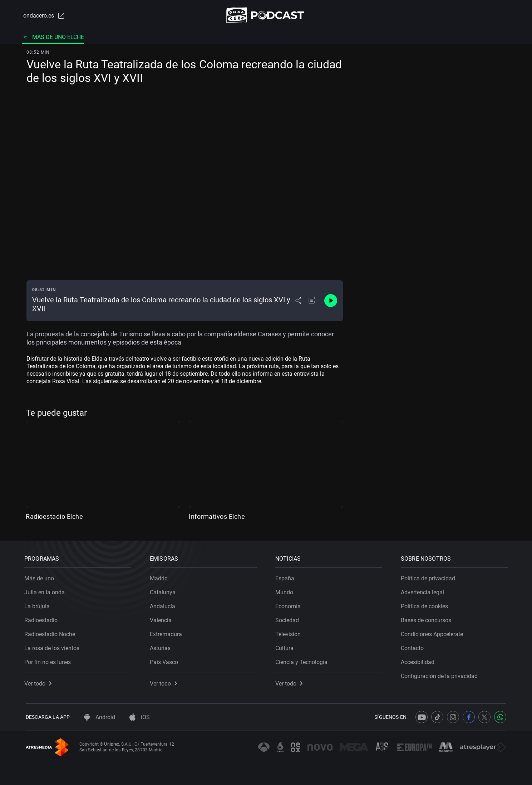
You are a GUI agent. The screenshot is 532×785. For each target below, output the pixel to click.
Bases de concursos (427, 619)
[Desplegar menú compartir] (298, 301)
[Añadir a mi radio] (312, 301)
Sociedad (289, 619)
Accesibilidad (419, 661)
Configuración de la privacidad (441, 675)
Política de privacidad (429, 577)
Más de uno (41, 577)
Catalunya (164, 591)
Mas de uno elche (53, 37)
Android (100, 717)
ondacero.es (43, 16)
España (286, 577)
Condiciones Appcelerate (433, 633)
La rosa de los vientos (53, 647)
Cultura (286, 647)
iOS (140, 717)
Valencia (162, 619)
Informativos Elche (217, 517)
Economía (289, 605)
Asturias (162, 647)
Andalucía (164, 605)
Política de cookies (426, 605)
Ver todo (39, 682)
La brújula (38, 605)
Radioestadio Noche (51, 633)
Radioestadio (42, 619)
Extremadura (167, 633)
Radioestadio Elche (54, 517)
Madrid (160, 577)
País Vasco (165, 661)
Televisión (289, 633)
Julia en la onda (46, 591)
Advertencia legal (424, 591)
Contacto (414, 647)
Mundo (286, 591)
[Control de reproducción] (331, 301)
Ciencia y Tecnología (303, 661)
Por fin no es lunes (49, 661)
